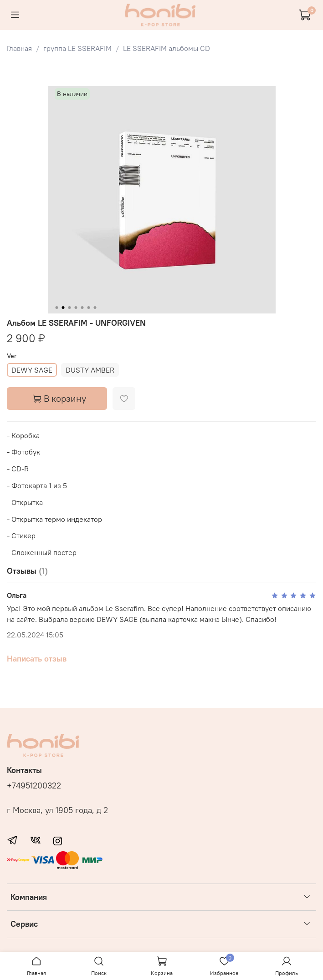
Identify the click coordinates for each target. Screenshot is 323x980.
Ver (12, 356)
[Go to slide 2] (63, 308)
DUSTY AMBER (90, 370)
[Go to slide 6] (88, 308)
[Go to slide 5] (82, 308)
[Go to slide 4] (76, 308)
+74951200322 (34, 786)
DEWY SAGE (32, 370)
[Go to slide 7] (95, 308)
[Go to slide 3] (69, 308)
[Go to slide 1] (56, 308)
